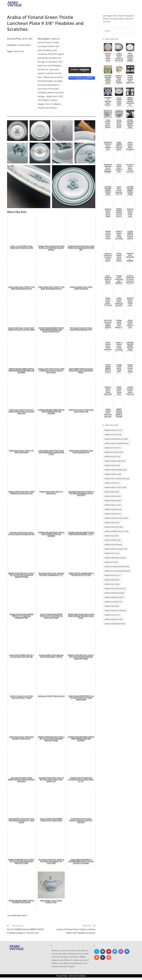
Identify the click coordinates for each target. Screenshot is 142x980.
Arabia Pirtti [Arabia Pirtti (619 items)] (112, 553)
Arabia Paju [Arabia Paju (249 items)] (111, 536)
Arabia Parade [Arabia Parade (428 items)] (113, 540)
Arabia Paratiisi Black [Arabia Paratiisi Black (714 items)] (116, 549)
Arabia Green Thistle (19, 915)
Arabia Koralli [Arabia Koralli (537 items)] (113, 505)
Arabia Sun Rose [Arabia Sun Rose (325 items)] (113, 602)
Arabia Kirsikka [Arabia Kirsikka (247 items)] (113, 501)
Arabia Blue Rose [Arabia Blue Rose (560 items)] (114, 452)
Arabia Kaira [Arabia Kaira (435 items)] (112, 492)
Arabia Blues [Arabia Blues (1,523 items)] (113, 457)
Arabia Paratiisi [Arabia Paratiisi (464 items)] (113, 545)
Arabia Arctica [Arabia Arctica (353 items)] (113, 448)
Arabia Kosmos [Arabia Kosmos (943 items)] (113, 509)
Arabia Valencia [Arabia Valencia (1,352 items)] (114, 619)
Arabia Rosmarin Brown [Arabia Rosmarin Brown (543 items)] (117, 567)
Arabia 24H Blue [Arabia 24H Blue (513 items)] (113, 430)
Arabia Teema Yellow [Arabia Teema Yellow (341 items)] (115, 611)
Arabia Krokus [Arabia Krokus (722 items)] (113, 514)
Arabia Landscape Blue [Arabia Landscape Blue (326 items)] (116, 518)
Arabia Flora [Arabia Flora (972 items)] (112, 483)
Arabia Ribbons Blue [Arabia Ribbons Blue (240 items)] (115, 558)
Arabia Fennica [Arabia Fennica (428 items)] (113, 474)
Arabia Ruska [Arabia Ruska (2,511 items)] (113, 575)
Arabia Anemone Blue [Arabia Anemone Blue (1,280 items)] (116, 439)
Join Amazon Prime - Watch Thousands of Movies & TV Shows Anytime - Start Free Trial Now (119, 19)
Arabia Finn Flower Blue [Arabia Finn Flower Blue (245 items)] (117, 479)
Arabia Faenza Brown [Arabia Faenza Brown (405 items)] (116, 470)
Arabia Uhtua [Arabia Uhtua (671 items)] (112, 615)
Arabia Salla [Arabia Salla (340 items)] (112, 584)
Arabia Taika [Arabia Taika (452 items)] (112, 606)
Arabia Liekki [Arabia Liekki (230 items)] (112, 523)
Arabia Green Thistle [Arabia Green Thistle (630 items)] (115, 487)
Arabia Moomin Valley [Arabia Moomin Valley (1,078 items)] (116, 531)
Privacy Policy (62, 976)
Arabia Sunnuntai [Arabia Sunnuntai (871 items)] (114, 597)
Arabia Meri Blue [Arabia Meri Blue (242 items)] (114, 527)
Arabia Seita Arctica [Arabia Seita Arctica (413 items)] (115, 589)
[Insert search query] (119, 31)
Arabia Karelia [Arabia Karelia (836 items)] (113, 496)
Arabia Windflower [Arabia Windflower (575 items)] (115, 624)
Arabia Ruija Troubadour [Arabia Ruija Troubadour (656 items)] (117, 571)
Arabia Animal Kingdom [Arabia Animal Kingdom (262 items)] (117, 443)
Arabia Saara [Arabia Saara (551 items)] (112, 580)
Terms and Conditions (77, 976)
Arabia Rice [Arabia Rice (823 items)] (111, 562)
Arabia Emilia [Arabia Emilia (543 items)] (112, 465)
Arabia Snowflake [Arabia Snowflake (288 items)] (114, 593)
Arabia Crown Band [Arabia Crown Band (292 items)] (115, 461)
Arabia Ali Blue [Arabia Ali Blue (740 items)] (113, 435)
